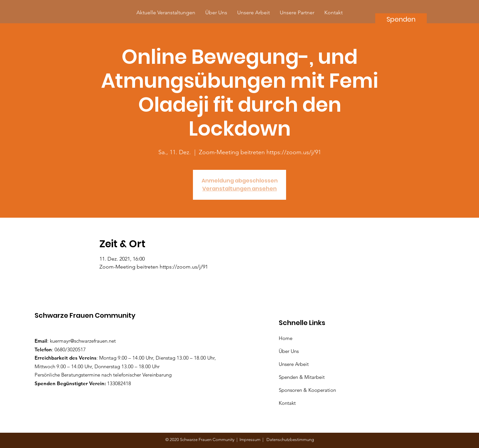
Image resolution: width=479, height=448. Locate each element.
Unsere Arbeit (294, 364)
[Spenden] (401, 19)
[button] (297, 12)
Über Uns (289, 351)
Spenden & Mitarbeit (302, 377)
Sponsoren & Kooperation (308, 390)
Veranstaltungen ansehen (239, 189)
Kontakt (287, 403)
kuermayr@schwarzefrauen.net (83, 341)
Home (287, 338)
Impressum (251, 440)
